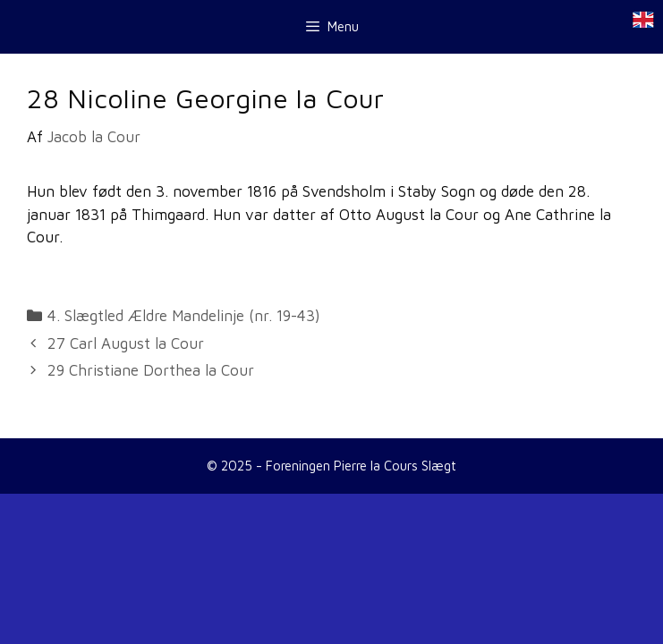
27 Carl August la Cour (126, 343)
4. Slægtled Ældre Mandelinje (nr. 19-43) (184, 316)
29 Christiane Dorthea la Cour (151, 370)
